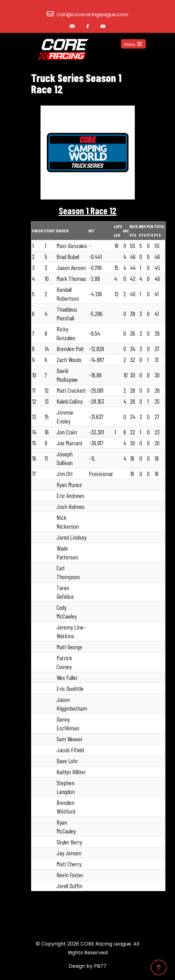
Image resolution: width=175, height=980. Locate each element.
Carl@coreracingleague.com (92, 15)
